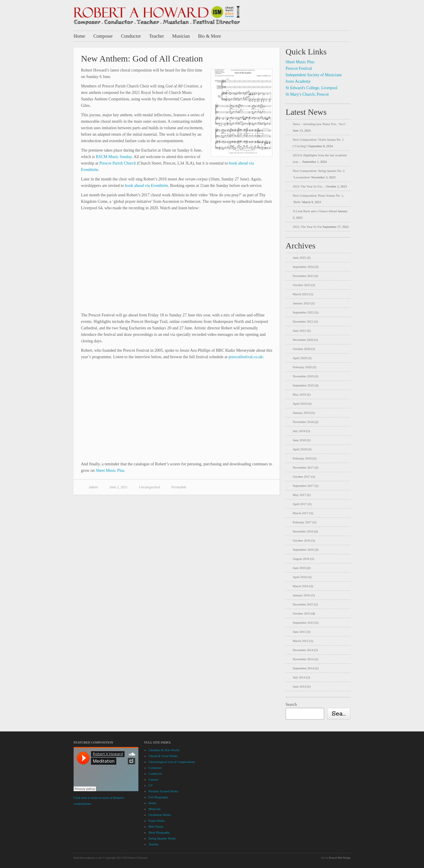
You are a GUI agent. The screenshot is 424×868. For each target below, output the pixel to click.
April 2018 (300, 449)
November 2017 (303, 467)
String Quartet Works (162, 838)
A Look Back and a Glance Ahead (315, 211)
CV (151, 785)
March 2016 (300, 586)
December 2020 (303, 340)
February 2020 (302, 367)
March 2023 (300, 294)
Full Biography (158, 797)
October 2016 (302, 540)
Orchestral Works (160, 815)
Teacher (156, 36)
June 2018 (299, 440)
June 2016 (299, 568)
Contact (153, 779)
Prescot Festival (299, 68)
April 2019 (300, 404)
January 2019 (301, 413)
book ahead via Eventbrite (146, 186)
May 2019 (299, 394)
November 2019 (303, 376)
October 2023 (302, 285)
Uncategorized (149, 487)
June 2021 (299, 331)
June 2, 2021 (118, 487)
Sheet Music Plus (110, 470)
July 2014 (299, 677)
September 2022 (303, 312)
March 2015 (300, 641)
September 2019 (303, 385)
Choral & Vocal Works (163, 756)
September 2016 (303, 550)
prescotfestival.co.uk (246, 357)
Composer (103, 36)
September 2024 (303, 267)
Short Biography (159, 832)
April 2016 (300, 577)
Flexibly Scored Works (163, 791)
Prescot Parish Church (117, 163)
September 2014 (303, 668)
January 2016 (301, 595)
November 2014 (303, 659)
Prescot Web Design (340, 858)
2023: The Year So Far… (309, 186)
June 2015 (299, 632)
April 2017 (300, 504)
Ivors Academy (298, 81)
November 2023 (303, 276)
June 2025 (299, 258)
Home (79, 36)
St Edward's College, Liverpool (312, 88)
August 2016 (301, 559)
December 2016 (303, 531)
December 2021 (303, 321)
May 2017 (299, 495)
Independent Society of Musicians (314, 75)
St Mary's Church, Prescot (307, 94)
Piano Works (157, 821)
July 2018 (299, 431)
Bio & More (209, 36)
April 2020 (300, 358)
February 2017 (302, 522)
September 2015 (303, 623)
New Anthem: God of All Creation (142, 58)
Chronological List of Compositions (172, 762)
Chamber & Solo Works (164, 750)
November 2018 (303, 422)
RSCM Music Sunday (114, 157)
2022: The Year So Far (307, 227)
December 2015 (303, 604)
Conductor (131, 36)
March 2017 (300, 513)
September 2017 (303, 486)
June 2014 (299, 686)
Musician (181, 36)
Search (291, 704)
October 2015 (302, 613)
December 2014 (303, 650)
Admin (93, 487)
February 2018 (302, 458)
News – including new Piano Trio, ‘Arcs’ (319, 124)
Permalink (179, 487)
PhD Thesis (156, 826)
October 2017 (302, 477)
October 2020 (302, 349)
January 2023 (301, 303)
